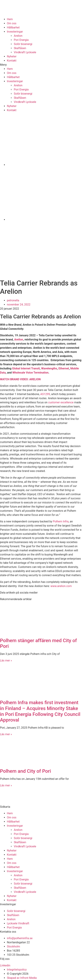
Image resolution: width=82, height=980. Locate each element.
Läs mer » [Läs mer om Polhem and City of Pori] (6, 785)
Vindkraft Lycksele (25, 52)
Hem (10, 19)
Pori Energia (21, 40)
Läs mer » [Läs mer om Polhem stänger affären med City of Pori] (6, 660)
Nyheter (12, 56)
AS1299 (45, 394)
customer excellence (61, 402)
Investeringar (15, 32)
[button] (41, 65)
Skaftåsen (20, 48)
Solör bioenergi (23, 44)
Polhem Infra (61, 521)
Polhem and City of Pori (25, 771)
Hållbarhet (13, 27)
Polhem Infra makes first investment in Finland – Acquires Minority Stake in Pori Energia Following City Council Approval (40, 711)
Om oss (12, 23)
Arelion (18, 36)
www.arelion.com (61, 586)
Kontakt (12, 61)
